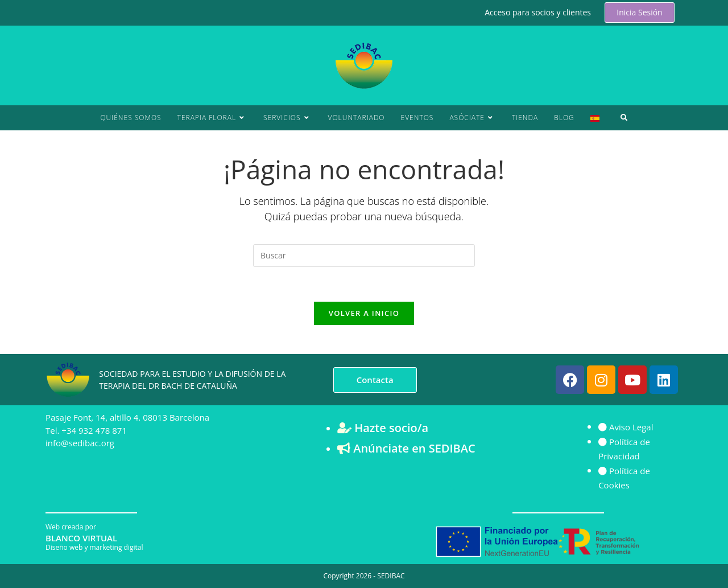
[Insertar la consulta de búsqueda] (364, 256)
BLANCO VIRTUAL (81, 538)
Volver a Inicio (364, 313)
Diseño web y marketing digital (94, 547)
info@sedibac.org (80, 443)
